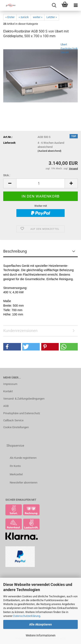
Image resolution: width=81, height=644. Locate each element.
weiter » (38, 17)
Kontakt (8, 391)
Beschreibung (15, 251)
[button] (10, 183)
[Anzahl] (40, 183)
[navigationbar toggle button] (76, 5)
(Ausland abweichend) (49, 151)
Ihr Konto (15, 466)
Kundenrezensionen (20, 331)
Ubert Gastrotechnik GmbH (69, 48)
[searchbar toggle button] (54, 5)
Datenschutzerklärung (27, 616)
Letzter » (52, 17)
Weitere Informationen (41, 635)
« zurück (24, 17)
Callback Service (13, 420)
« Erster (10, 17)
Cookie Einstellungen (16, 427)
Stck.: (7, 175)
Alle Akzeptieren (40, 624)
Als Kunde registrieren (23, 458)
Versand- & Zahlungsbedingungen (24, 399)
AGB (6, 406)
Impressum (10, 384)
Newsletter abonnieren (24, 483)
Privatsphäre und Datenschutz (22, 413)
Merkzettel (16, 474)
